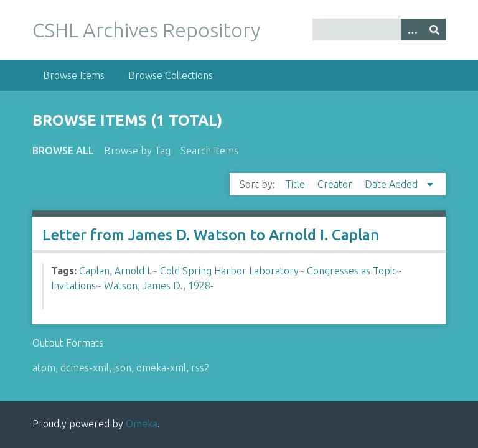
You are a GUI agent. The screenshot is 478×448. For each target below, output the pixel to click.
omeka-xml (161, 368)
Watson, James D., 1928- (159, 286)
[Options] (412, 30)
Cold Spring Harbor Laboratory (229, 271)
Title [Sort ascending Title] (296, 184)
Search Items (209, 151)
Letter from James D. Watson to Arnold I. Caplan (211, 235)
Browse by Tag (137, 151)
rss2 (200, 368)
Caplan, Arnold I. (115, 271)
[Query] (379, 30)
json (123, 368)
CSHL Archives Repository (146, 30)
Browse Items (74, 75)
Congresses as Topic (352, 271)
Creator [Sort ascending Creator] (336, 184)
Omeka (142, 424)
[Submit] (434, 30)
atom (44, 368)
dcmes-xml (85, 368)
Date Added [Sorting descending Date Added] (392, 184)
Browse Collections (171, 75)
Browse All (63, 151)
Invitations (73, 286)
